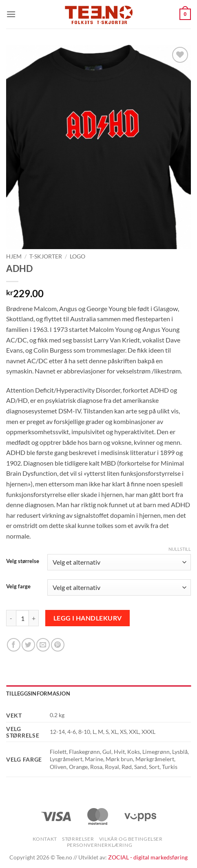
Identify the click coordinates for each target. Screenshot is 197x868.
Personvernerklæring (100, 845)
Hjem (14, 256)
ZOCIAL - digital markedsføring (148, 857)
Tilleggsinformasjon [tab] (38, 694)
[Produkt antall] (22, 618)
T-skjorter (46, 256)
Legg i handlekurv (88, 618)
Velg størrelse (23, 561)
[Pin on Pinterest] (58, 645)
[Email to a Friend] (43, 645)
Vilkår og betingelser (131, 839)
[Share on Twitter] (28, 645)
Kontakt (45, 839)
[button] (11, 14)
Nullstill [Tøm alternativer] (180, 549)
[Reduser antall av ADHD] (11, 618)
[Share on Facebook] (14, 645)
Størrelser (78, 839)
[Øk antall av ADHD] (34, 618)
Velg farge (18, 587)
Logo (77, 256)
